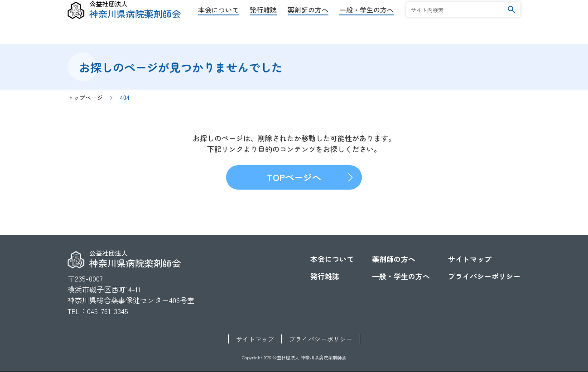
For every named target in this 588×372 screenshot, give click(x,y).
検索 (511, 24)
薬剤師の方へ (308, 24)
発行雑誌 (263, 24)
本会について (218, 24)
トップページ (85, 98)
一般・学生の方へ (366, 24)
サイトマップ (470, 259)
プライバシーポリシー (484, 276)
